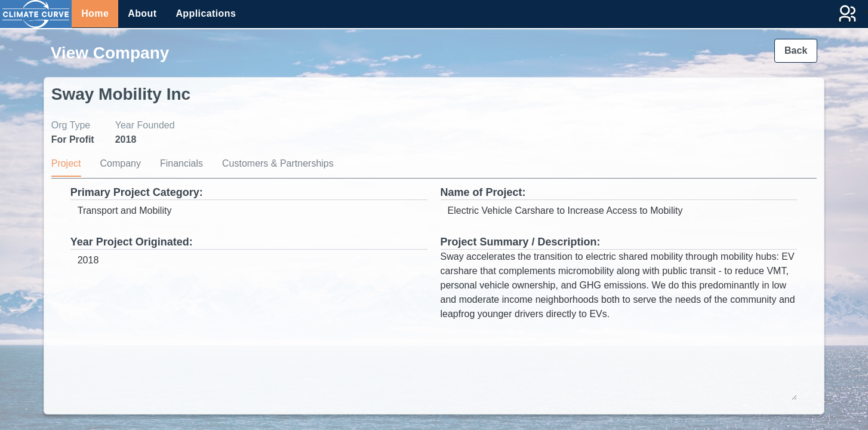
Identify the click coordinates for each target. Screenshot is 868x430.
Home (95, 13)
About (142, 13)
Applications (206, 13)
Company (121, 163)
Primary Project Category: (137, 192)
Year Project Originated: (132, 242)
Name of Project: (483, 192)
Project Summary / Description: (521, 242)
